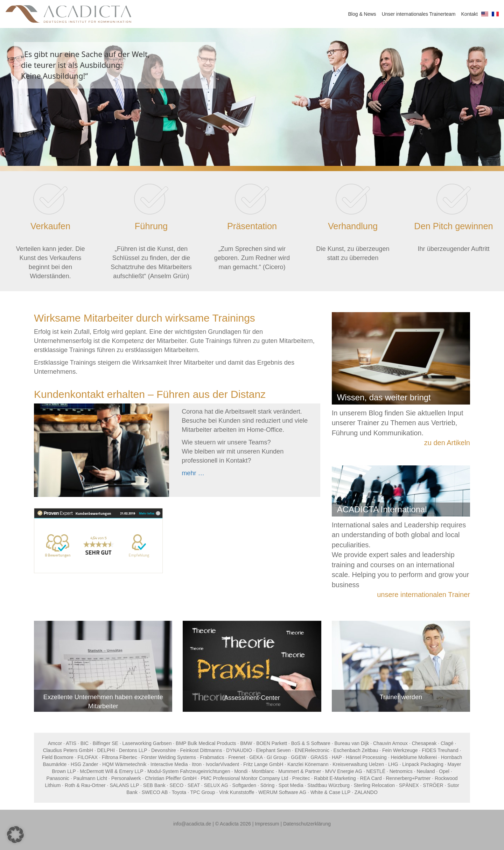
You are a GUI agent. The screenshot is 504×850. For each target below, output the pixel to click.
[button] (15, 835)
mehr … (193, 473)
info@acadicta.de (192, 824)
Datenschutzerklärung (307, 824)
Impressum (267, 824)
